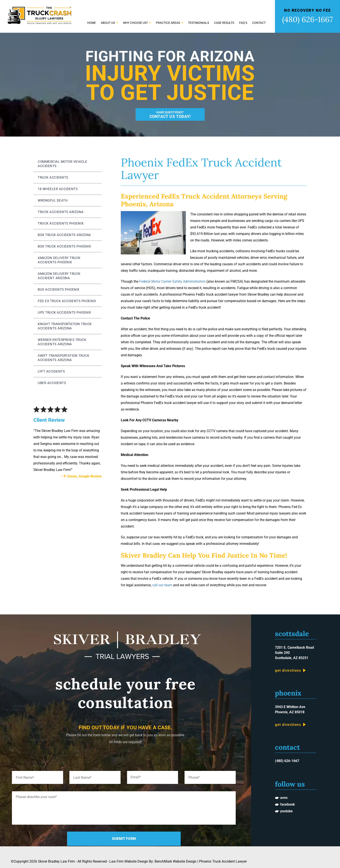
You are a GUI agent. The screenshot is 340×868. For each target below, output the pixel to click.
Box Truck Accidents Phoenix (64, 246)
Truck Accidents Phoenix (61, 223)
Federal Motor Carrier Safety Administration (172, 281)
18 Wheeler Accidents (58, 189)
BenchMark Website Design (176, 861)
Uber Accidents (52, 383)
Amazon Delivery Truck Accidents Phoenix (59, 260)
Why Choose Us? (135, 23)
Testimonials (199, 23)
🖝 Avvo (281, 798)
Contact (259, 23)
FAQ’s (243, 23)
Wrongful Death (53, 200)
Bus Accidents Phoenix (59, 290)
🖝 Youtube (284, 811)
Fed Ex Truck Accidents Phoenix (67, 301)
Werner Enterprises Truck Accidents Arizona (62, 342)
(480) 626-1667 (307, 19)
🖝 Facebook (285, 804)
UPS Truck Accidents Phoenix (64, 313)
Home (92, 23)
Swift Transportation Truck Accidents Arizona (63, 358)
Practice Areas (168, 23)
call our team (162, 585)
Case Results (224, 23)
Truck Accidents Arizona (61, 212)
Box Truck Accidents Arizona (64, 235)
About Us (108, 23)
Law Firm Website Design (129, 861)
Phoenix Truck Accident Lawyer (223, 861)
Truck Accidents (53, 178)
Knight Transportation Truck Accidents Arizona (65, 326)
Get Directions (288, 670)
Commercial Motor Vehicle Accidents (62, 164)
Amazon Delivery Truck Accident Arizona (59, 276)
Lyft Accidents (51, 371)
